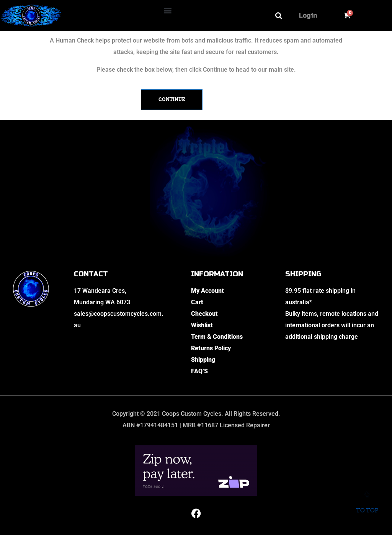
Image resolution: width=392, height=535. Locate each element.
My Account (207, 291)
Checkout (204, 314)
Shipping (203, 360)
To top (367, 505)
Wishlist (202, 325)
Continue (172, 99)
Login (308, 16)
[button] (168, 10)
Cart (197, 302)
